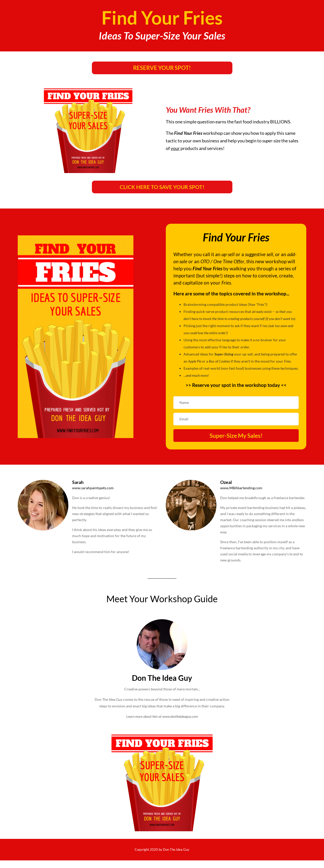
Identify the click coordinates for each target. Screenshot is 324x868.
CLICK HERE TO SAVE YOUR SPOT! (162, 187)
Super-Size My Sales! (236, 436)
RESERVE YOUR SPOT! (162, 68)
